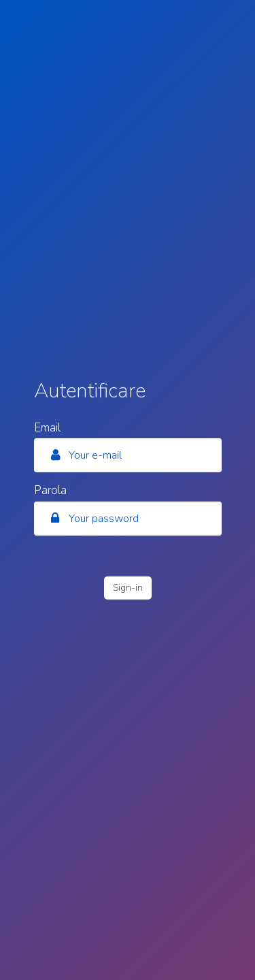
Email (47, 426)
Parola (50, 489)
